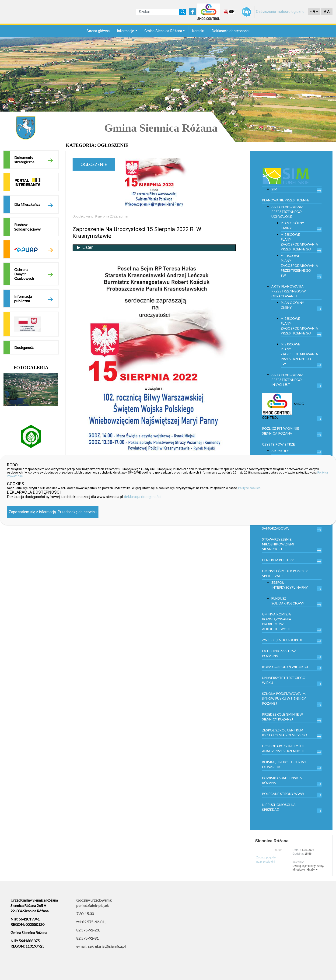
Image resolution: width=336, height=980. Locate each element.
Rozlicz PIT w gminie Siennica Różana (281, 431)
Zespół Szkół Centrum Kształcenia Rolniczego (285, 733)
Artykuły (280, 451)
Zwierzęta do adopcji (282, 640)
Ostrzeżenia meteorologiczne (280, 12)
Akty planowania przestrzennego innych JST (287, 380)
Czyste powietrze (278, 444)
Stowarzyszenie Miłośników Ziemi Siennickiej (278, 544)
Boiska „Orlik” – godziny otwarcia (284, 764)
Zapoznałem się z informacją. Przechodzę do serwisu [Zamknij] (53, 512)
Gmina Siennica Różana (163, 31)
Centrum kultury (278, 560)
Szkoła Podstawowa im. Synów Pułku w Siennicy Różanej (284, 698)
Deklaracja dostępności (231, 31)
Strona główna (98, 31)
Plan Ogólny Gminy (292, 225)
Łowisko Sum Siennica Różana (282, 780)
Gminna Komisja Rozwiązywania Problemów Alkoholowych (277, 622)
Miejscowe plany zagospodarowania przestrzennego (299, 242)
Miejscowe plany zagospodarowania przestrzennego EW (299, 265)
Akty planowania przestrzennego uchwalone (287, 212)
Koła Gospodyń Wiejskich (286, 667)
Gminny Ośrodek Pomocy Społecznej (285, 573)
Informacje (126, 31)
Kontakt (198, 31)
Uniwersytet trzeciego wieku (284, 680)
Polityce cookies (249, 488)
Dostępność (24, 347)
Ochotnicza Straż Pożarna (279, 653)
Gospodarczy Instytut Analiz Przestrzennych (283, 748)
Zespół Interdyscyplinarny (290, 585)
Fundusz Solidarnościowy (27, 227)
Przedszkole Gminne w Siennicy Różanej (282, 717)
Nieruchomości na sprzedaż (279, 807)
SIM (274, 189)
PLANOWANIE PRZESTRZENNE (286, 200)
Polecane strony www (283, 794)
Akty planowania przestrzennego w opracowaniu (289, 291)
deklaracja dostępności (143, 497)
